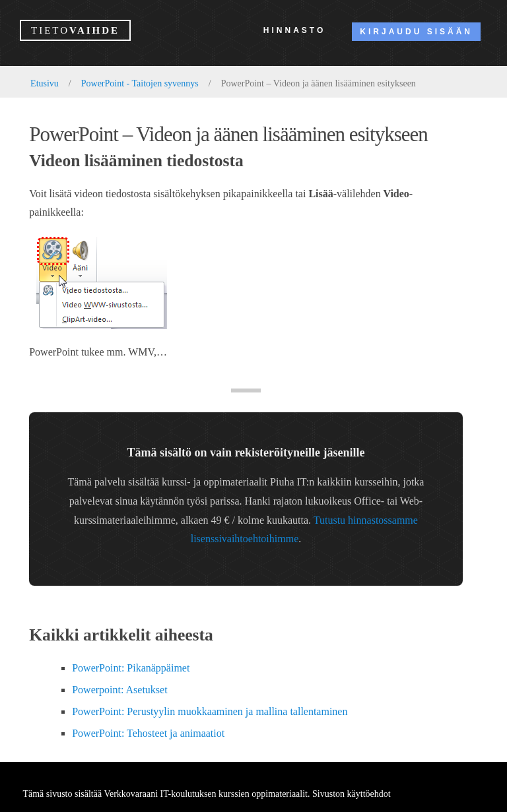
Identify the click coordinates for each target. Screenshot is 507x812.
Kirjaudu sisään (416, 32)
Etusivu (45, 83)
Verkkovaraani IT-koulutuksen (160, 794)
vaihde (75, 30)
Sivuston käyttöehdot (352, 794)
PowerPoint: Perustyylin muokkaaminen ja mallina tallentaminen (210, 711)
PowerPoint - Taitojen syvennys (140, 83)
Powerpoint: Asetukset (119, 690)
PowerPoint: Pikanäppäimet (131, 668)
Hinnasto (294, 30)
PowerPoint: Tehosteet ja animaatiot (148, 733)
